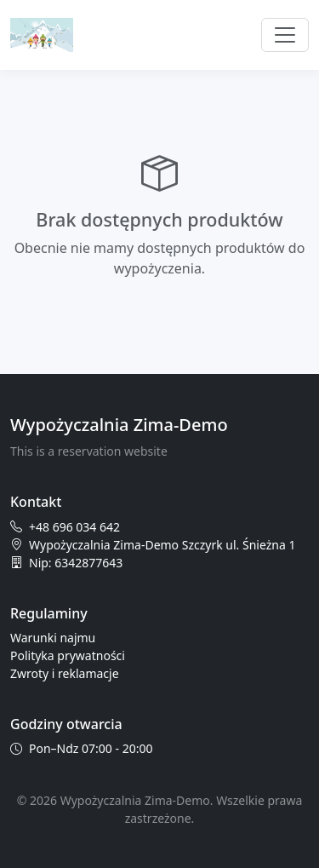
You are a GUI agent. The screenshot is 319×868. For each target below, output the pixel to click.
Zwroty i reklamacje (65, 673)
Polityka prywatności (68, 655)
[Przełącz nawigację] (285, 35)
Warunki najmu (53, 638)
